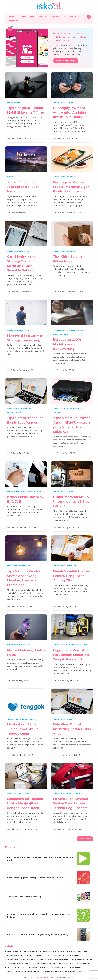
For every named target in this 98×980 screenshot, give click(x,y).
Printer (64, 408)
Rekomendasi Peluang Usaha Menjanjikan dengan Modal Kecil (25, 803)
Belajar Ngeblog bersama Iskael (46, 977)
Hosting (19, 408)
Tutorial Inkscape (53, 968)
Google (10, 955)
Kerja (47, 955)
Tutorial (58, 413)
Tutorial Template (51, 972)
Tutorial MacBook (15, 972)
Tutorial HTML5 (37, 968)
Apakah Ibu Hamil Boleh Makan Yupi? (25, 897)
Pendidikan (20, 492)
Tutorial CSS (22, 968)
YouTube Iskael (72, 17)
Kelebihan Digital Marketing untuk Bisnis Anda (72, 729)
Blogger (48, 951)
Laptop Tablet (13, 960)
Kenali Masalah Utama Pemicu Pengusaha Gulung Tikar (71, 576)
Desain (67, 951)
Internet (81, 330)
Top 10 (76, 964)
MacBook (32, 960)
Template (27, 964)
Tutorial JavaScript (72, 968)
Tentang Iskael (26, 17)
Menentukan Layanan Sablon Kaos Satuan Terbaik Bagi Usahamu (71, 803)
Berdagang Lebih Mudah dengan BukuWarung (67, 344)
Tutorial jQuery (68, 972)
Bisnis (11, 103)
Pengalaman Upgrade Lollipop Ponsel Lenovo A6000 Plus (35, 878)
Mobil (18, 103)
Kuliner (78, 955)
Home (11, 17)
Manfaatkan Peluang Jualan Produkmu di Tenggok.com (24, 729)
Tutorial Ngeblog (33, 972)
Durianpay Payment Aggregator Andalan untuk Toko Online (69, 112)
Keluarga (39, 955)
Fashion (65, 793)
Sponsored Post (68, 103)
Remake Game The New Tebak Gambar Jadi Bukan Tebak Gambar (69, 37)
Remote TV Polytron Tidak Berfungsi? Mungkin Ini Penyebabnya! (39, 935)
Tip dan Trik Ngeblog (43, 964)
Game (86, 951)
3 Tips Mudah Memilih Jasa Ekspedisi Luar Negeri (25, 187)
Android (10, 951)
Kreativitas (68, 955)
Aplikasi (19, 951)
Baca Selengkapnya (66, 61)
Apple (27, 951)
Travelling (86, 964)
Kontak (42, 17)
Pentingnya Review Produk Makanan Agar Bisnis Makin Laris (71, 187)
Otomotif (42, 960)
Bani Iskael (14, 21)
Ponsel (81, 960)
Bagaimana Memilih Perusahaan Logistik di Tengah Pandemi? (72, 655)
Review (18, 719)
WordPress (82, 972)
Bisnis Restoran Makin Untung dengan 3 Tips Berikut (71, 501)
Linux (24, 960)
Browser (58, 951)
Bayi (33, 951)
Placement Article (68, 960)
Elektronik (77, 951)
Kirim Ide (55, 17)
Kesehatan (66, 645)
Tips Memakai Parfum (63, 964)
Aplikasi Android (61, 330)
